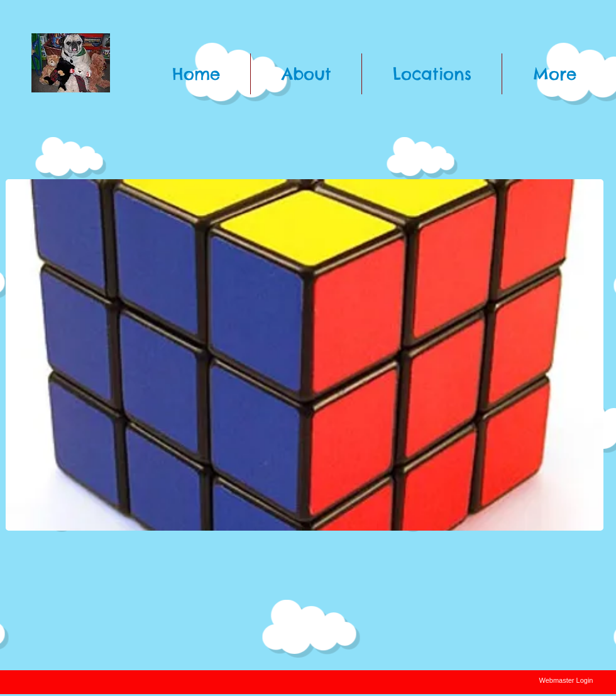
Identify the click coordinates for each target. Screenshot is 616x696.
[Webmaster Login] (566, 681)
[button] (305, 355)
